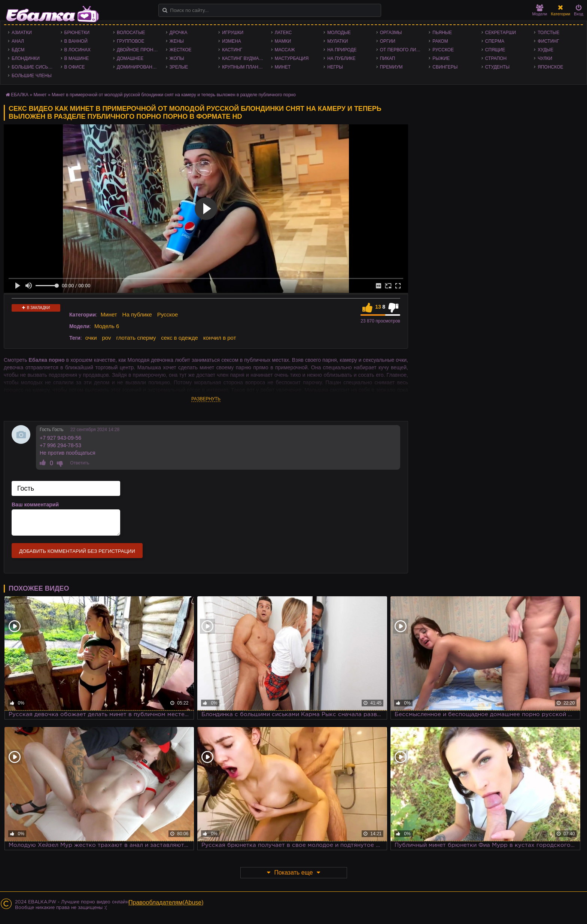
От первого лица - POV (403, 50)
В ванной (76, 41)
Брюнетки (77, 33)
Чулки (545, 58)
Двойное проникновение (139, 50)
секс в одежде (179, 338)
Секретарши (501, 33)
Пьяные (442, 33)
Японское (550, 67)
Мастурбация (292, 58)
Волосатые (131, 33)
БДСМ (18, 50)
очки (91, 338)
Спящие (495, 50)
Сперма (495, 41)
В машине (77, 58)
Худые (545, 50)
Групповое (130, 41)
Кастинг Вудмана (244, 58)
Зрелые (179, 67)
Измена (232, 41)
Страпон (496, 58)
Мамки (283, 41)
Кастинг (232, 50)
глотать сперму (136, 338)
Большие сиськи (33, 67)
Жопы (177, 58)
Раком (440, 41)
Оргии (388, 41)
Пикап (388, 58)
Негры (335, 67)
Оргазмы (391, 33)
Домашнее (130, 58)
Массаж (285, 50)
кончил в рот (220, 338)
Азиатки (22, 33)
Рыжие (441, 58)
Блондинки (26, 58)
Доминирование (138, 67)
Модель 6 (107, 326)
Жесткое (181, 50)
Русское (443, 50)
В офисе (75, 67)
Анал (18, 41)
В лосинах (78, 50)
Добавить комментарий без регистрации (77, 551)
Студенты (497, 67)
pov (106, 338)
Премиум (391, 67)
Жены (177, 41)
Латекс (283, 33)
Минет (283, 67)
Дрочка (179, 33)
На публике (341, 58)
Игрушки (233, 33)
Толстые (548, 33)
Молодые (339, 33)
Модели (540, 10)
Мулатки (337, 41)
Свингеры (445, 67)
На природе (342, 50)
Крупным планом (244, 67)
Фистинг (548, 41)
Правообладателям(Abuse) (166, 902)
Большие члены (32, 76)
